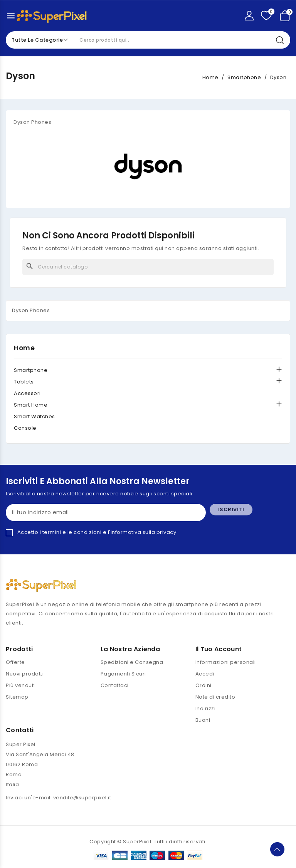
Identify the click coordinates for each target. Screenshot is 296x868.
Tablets (24, 382)
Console (25, 428)
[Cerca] (148, 267)
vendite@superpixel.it (82, 798)
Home (24, 348)
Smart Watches (34, 416)
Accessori (27, 393)
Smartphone (31, 370)
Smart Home (31, 405)
